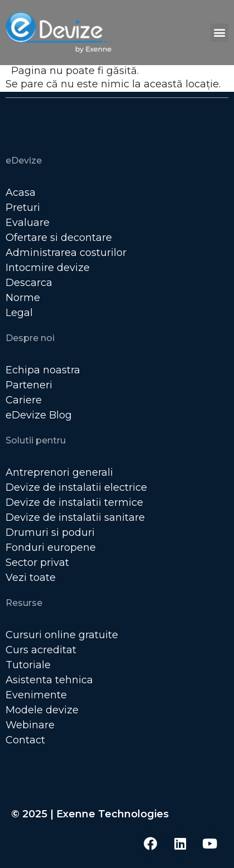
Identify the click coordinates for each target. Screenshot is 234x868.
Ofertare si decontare (59, 238)
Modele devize (42, 710)
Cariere (24, 400)
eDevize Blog (39, 415)
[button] (219, 33)
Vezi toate (31, 578)
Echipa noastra (43, 370)
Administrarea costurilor (66, 253)
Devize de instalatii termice (74, 502)
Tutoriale (28, 665)
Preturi (23, 208)
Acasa (21, 193)
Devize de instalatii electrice (76, 487)
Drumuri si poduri (50, 532)
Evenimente (36, 695)
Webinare (30, 725)
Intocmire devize (48, 268)
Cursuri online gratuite (62, 635)
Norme (23, 298)
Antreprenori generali (59, 472)
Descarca (29, 283)
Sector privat (37, 563)
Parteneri (29, 385)
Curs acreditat (41, 650)
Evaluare (28, 223)
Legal (19, 313)
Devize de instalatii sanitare (75, 517)
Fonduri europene (51, 548)
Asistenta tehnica (49, 680)
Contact (25, 740)
